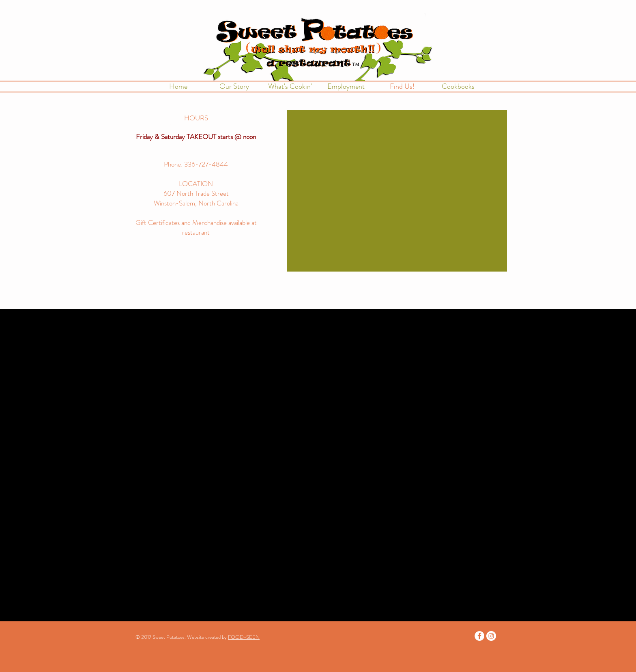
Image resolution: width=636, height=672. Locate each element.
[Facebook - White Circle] (479, 636)
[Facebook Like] (196, 291)
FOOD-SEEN (244, 637)
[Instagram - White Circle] (491, 636)
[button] (290, 87)
